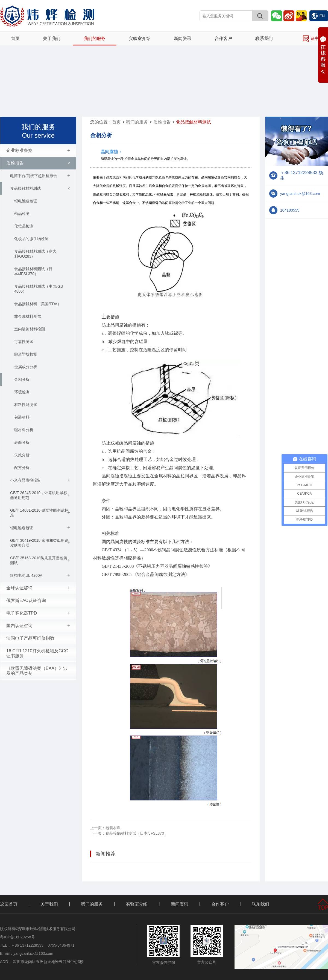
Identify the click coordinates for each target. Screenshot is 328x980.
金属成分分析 (26, 367)
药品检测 (22, 214)
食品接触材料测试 (41, 188)
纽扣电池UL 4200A (40, 575)
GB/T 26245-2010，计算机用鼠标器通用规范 (40, 495)
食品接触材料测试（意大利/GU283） (35, 254)
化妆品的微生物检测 (31, 239)
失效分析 (22, 455)
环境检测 (22, 392)
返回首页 (9, 904)
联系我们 (264, 38)
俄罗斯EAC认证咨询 (26, 600)
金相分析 (22, 379)
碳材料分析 (24, 430)
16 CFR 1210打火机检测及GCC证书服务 (37, 653)
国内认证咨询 (38, 626)
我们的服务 (95, 38)
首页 (15, 38)
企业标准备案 (38, 151)
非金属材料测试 (28, 316)
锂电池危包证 (26, 201)
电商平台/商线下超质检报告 (40, 176)
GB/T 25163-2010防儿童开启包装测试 (40, 560)
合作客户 (223, 38)
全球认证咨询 (38, 588)
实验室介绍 (140, 38)
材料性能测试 (26, 405)
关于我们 (52, 38)
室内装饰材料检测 (30, 329)
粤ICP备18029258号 (17, 937)
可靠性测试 (24, 342)
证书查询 (315, 39)
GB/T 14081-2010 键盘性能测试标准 (40, 513)
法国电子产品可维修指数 (30, 638)
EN (318, 16)
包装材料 (22, 417)
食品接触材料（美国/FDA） (38, 304)
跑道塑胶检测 (26, 354)
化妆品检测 (24, 226)
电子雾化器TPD (38, 613)
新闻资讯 (183, 38)
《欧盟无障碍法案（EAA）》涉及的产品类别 (37, 671)
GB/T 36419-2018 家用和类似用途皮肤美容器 (40, 543)
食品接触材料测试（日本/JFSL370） (33, 271)
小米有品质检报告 (40, 480)
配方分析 (22, 468)
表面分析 (22, 442)
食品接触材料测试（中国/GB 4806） (39, 289)
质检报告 (39, 163)
